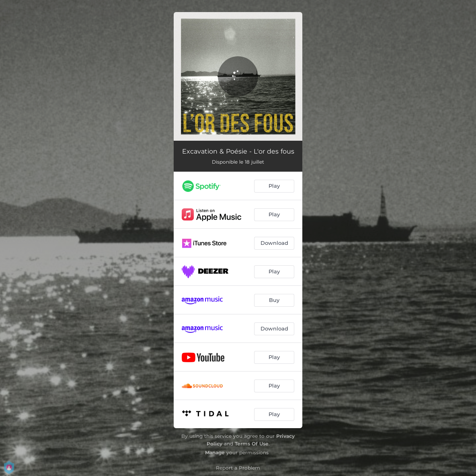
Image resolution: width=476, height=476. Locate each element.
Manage (215, 452)
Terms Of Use (252, 444)
